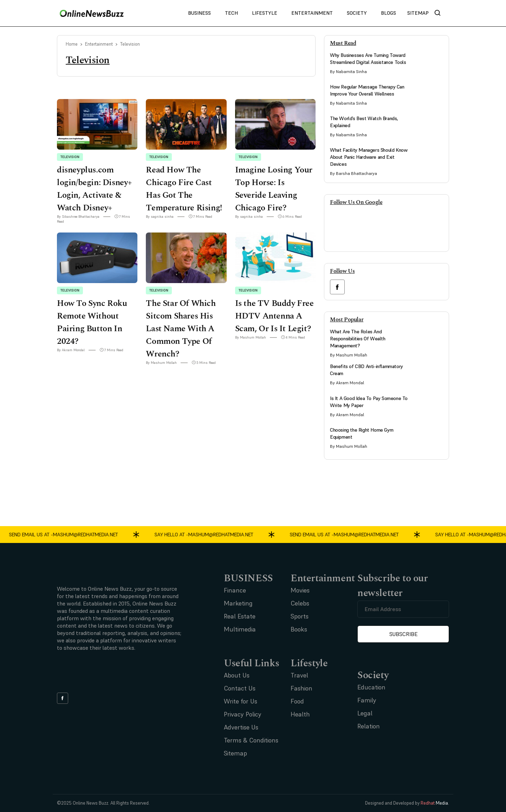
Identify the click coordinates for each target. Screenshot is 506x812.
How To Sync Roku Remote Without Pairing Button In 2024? (92, 322)
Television (70, 157)
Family (367, 700)
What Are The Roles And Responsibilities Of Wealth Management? (358, 339)
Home (72, 44)
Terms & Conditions (251, 740)
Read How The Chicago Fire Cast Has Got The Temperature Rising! (184, 189)
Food (297, 701)
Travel (299, 675)
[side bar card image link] (429, 65)
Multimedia (240, 629)
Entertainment (312, 13)
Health (300, 714)
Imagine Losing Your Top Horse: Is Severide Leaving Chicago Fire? (274, 189)
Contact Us (240, 688)
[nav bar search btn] (440, 13)
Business (199, 13)
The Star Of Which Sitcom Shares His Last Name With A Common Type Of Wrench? (181, 329)
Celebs (300, 603)
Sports (300, 616)
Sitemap (418, 13)
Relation (369, 726)
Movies (300, 590)
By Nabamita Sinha (348, 71)
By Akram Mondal (71, 350)
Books (299, 629)
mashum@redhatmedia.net (88, 534)
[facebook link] (337, 287)
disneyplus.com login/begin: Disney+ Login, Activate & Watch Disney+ (95, 189)
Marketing (238, 603)
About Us (237, 675)
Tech (231, 13)
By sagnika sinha (160, 217)
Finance (235, 590)
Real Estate (240, 616)
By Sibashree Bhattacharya (78, 217)
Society (357, 13)
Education (371, 687)
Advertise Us (241, 727)
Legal (365, 713)
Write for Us (241, 701)
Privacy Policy (243, 714)
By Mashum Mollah (161, 363)
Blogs (388, 13)
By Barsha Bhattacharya (353, 173)
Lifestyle (265, 13)
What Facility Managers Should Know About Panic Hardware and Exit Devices (369, 157)
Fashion (301, 688)
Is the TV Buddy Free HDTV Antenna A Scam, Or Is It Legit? (274, 316)
